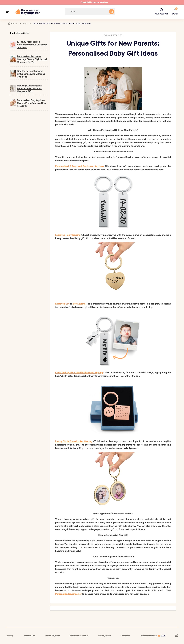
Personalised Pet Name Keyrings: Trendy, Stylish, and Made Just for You (28, 59)
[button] (7, 12)
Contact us (125, 636)
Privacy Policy (104, 636)
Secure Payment (52, 636)
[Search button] (112, 12)
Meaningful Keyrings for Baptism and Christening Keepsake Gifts (26, 88)
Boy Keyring (79, 304)
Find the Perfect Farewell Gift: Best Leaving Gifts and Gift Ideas (28, 74)
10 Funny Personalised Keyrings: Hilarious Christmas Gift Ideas (29, 45)
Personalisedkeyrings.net (68, 594)
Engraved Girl (62, 304)
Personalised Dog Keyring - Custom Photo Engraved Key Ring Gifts (28, 103)
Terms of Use (29, 636)
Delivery (9, 636)
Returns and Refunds (79, 636)
